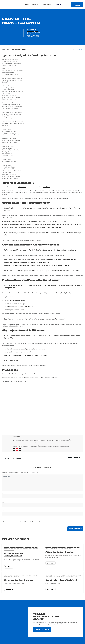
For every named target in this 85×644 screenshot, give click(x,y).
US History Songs (10, 550)
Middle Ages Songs (29, 575)
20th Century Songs (32, 30)
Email (4, 502)
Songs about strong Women (33, 35)
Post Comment (75, 528)
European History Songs (32, 31)
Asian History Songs (8, 575)
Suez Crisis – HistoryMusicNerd (61, 579)
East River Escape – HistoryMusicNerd (14, 554)
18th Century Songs (8, 547)
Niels (19, 436)
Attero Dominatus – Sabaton (60, 551)
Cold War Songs (69, 575)
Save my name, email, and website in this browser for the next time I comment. (24, 521)
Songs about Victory (27, 548)
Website (4, 510)
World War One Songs (34, 37)
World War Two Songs (66, 548)
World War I (47, 187)
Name (4, 493)
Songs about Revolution (16, 548)
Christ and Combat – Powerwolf (19, 579)
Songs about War (56, 548)
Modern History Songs (32, 32)
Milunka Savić (22, 187)
